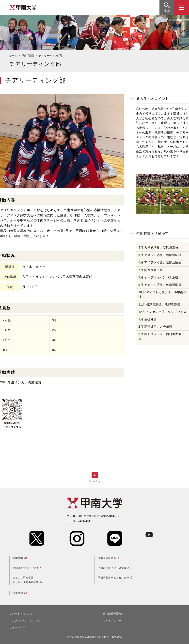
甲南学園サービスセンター (113, 578)
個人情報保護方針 (114, 614)
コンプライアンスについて (25, 620)
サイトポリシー (112, 620)
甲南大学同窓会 (107, 558)
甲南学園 (18, 558)
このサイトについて (21, 614)
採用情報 (18, 593)
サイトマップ (17, 627)
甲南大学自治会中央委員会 (113, 568)
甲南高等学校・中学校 (26, 568)
